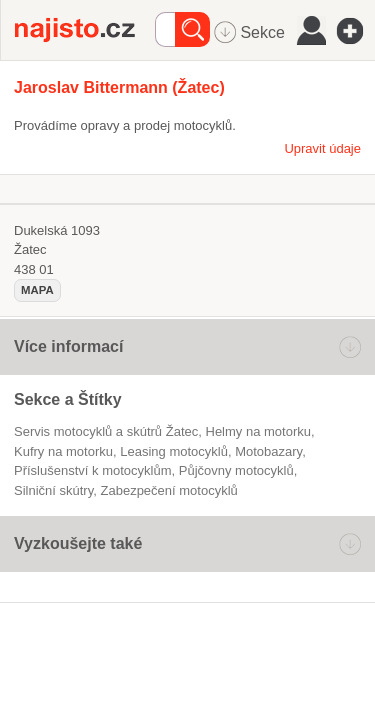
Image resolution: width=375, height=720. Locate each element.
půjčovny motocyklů (236, 470)
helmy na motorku (257, 431)
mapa (37, 290)
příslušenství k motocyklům (93, 470)
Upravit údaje (322, 148)
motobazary (268, 451)
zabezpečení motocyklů (168, 490)
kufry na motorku (63, 451)
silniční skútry (53, 490)
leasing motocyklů (174, 451)
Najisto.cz (85, 30)
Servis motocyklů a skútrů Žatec (106, 431)
